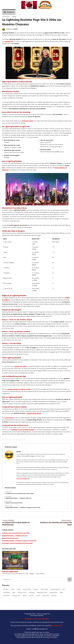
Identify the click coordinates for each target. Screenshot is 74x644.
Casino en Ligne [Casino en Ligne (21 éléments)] (27, 589)
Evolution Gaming (28, 121)
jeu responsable (57, 625)
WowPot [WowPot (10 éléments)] (54, 596)
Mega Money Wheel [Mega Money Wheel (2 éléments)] (42, 592)
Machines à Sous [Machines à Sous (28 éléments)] (22, 592)
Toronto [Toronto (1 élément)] (38, 596)
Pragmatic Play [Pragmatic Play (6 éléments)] (16, 596)
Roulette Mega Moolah (34, 413)
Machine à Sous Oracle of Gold (14, 503)
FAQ (39, 619)
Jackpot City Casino (21, 366)
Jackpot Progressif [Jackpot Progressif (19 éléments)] (55, 589)
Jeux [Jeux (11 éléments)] (64, 589)
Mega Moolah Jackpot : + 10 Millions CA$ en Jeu (19, 498)
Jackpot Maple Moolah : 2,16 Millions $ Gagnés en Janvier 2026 (23, 507)
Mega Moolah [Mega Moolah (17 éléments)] (54, 592)
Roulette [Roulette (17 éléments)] (31, 596)
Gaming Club (9, 41)
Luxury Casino (9, 418)
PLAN (35, 619)
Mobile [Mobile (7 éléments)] (61, 592)
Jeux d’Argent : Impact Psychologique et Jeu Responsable (17, 543)
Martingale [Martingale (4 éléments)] (32, 592)
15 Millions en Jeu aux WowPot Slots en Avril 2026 (20, 493)
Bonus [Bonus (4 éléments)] (13, 589)
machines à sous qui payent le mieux (23, 430)
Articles (14, 16)
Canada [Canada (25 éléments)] (19, 589)
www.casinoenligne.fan (23, 479)
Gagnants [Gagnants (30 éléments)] (36, 589)
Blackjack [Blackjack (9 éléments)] (6, 589)
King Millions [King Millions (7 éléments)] (7, 592)
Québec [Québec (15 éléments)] (25, 596)
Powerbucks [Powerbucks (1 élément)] (7, 596)
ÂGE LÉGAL (46, 619)
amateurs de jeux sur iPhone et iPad (19, 389)
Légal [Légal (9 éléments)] (14, 592)
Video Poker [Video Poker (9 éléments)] (46, 596)
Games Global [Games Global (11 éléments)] (44, 589)
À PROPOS (28, 619)
